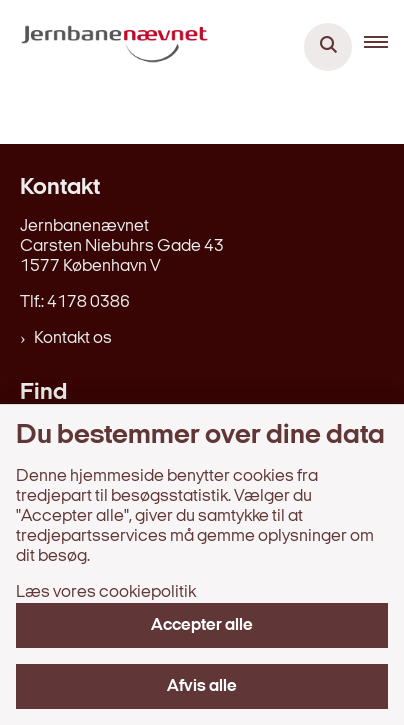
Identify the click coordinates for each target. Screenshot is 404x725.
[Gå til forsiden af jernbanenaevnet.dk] (108, 47)
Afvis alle (202, 686)
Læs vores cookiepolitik (106, 592)
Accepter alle (202, 625)
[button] (384, 47)
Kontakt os (73, 338)
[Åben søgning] (328, 47)
